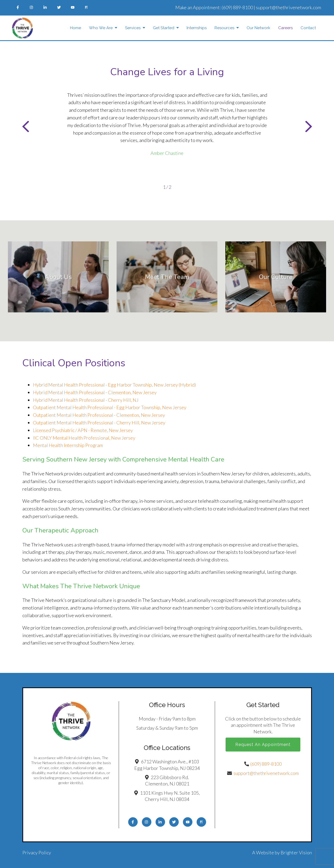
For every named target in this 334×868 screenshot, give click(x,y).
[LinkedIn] (45, 7)
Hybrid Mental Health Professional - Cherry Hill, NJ (86, 400)
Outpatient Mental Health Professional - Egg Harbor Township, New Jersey (110, 407)
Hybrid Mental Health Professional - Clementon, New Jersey (95, 392)
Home (76, 28)
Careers (285, 28)
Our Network (258, 28)
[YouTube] (73, 7)
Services (133, 28)
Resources (224, 28)
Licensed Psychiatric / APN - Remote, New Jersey (83, 430)
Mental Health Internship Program (68, 445)
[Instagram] (32, 7)
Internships (197, 28)
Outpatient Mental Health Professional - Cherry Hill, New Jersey (99, 423)
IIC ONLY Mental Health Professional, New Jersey (84, 438)
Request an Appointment (263, 745)
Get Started (164, 28)
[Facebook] (18, 7)
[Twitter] (59, 7)
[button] (26, 128)
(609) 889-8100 (237, 7)
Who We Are (101, 28)
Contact (308, 28)
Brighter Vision (296, 852)
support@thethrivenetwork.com (288, 7)
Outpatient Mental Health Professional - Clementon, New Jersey (99, 415)
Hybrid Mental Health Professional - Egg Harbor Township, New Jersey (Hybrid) (114, 385)
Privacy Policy (37, 852)
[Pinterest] (86, 7)
